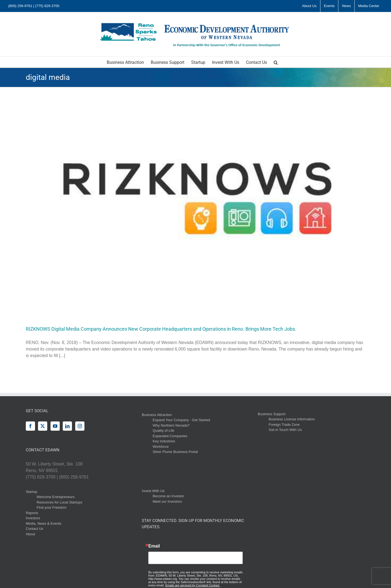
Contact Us (34, 529)
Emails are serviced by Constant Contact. (193, 585)
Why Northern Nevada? (171, 425)
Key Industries (164, 441)
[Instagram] (80, 426)
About (30, 534)
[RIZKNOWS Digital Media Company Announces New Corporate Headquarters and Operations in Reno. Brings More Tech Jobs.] (195, 202)
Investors (33, 518)
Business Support (272, 414)
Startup (31, 492)
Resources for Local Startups (59, 502)
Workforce (161, 447)
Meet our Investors (167, 501)
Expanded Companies (170, 436)
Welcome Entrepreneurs (56, 497)
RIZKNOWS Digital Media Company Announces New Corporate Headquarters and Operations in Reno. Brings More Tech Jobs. (161, 329)
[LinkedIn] (67, 426)
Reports (32, 513)
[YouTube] (55, 426)
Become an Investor (168, 496)
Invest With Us (153, 491)
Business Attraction (157, 415)
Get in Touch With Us (285, 430)
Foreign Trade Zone (284, 425)
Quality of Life (163, 431)
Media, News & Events (44, 523)
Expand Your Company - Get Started (181, 420)
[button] (276, 62)
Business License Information (292, 419)
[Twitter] (43, 426)
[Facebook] (30, 426)
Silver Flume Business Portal (175, 452)
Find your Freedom (52, 507)
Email (154, 546)
